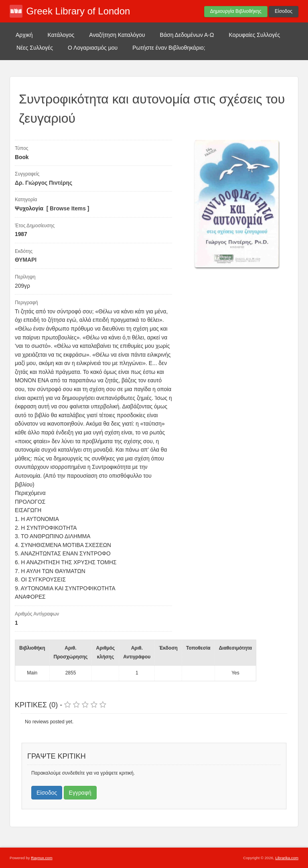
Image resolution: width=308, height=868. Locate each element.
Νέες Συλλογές (35, 48)
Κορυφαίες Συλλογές (255, 35)
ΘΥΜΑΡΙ (26, 260)
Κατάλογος (61, 35)
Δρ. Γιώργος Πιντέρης (44, 183)
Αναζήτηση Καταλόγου (117, 35)
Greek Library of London (78, 11)
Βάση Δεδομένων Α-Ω (187, 35)
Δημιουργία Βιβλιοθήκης (236, 11)
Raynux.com (42, 858)
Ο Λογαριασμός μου (93, 48)
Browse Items (68, 209)
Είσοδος (284, 11)
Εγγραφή (80, 793)
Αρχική (24, 35)
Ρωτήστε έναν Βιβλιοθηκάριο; (169, 48)
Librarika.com (287, 858)
